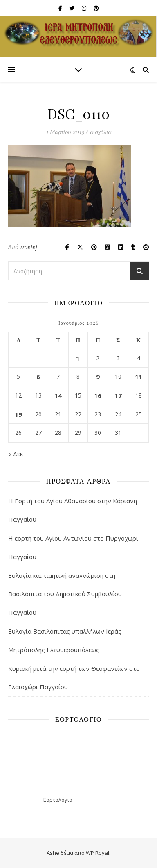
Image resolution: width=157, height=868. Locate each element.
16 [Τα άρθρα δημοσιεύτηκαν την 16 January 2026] (98, 395)
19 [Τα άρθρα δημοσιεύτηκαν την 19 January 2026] (18, 414)
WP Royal (98, 853)
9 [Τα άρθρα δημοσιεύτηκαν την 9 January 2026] (98, 377)
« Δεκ (16, 454)
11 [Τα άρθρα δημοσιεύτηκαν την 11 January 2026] (139, 377)
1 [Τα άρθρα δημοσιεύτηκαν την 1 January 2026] (78, 358)
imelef (29, 247)
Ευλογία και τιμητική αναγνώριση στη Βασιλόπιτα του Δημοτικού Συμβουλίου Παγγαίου (65, 594)
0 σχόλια (100, 132)
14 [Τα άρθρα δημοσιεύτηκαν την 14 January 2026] (58, 395)
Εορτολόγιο (58, 800)
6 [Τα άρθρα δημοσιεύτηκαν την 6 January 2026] (38, 377)
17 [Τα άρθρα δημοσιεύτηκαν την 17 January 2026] (118, 395)
